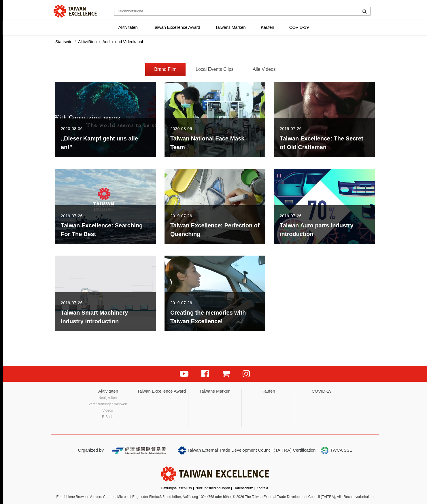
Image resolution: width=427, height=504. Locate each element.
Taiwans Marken (230, 27)
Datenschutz (243, 488)
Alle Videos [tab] (264, 69)
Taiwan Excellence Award (176, 27)
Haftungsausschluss (176, 488)
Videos (107, 410)
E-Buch (108, 417)
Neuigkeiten (108, 398)
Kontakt (262, 488)
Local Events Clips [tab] (215, 69)
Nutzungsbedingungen (213, 488)
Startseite (64, 42)
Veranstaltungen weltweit (108, 404)
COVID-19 (299, 27)
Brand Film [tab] (165, 69)
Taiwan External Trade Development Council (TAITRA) (235, 450)
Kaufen (267, 27)
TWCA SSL (336, 450)
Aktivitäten (128, 27)
